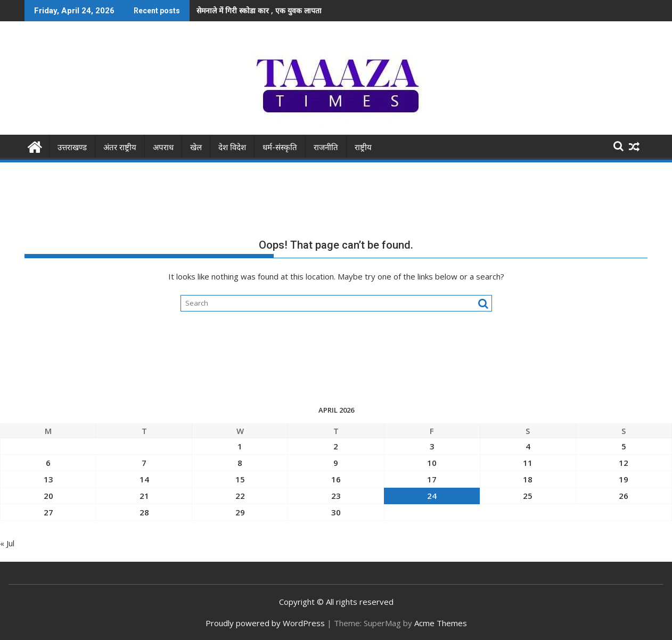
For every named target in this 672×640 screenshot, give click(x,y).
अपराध (163, 147)
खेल (196, 147)
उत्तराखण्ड (72, 147)
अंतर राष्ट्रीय (120, 147)
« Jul (7, 543)
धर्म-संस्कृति (280, 147)
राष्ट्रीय (363, 147)
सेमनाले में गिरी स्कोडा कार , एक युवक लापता (259, 10)
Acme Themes (441, 622)
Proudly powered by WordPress (265, 622)
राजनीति (326, 147)
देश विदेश (232, 147)
